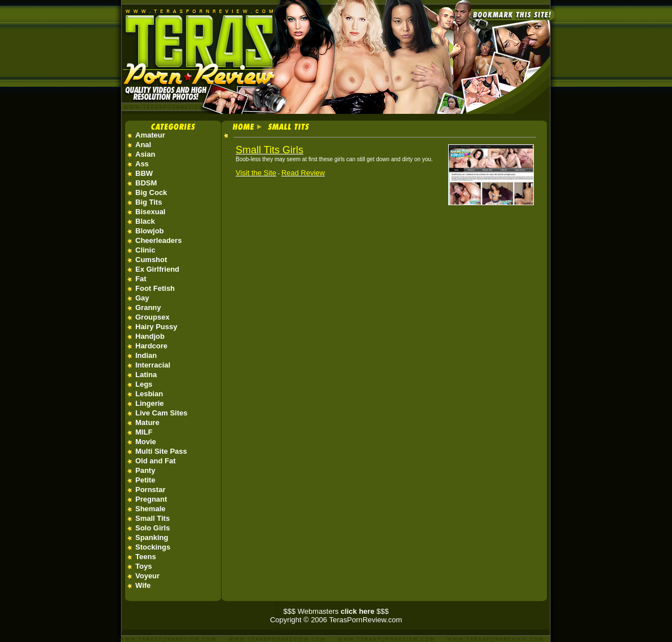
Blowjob (150, 231)
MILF (144, 432)
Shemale (150, 509)
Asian (145, 154)
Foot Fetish (155, 288)
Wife (143, 585)
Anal (143, 145)
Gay (142, 298)
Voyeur (147, 576)
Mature (147, 422)
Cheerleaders (158, 240)
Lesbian (149, 394)
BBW (144, 173)
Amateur (150, 135)
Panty (145, 470)
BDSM (146, 183)
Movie (146, 442)
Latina (146, 375)
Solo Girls (152, 528)
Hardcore (151, 346)
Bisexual (150, 212)
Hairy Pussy (156, 327)
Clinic (145, 250)
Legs (144, 384)
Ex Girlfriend (157, 269)
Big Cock (151, 192)
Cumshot (151, 260)
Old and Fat (156, 461)
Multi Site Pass (161, 451)
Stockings (153, 547)
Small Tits (152, 518)
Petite (145, 480)
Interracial (153, 365)
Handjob (150, 336)
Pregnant (151, 499)
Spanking (152, 537)
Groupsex (152, 317)
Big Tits (149, 202)
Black (145, 221)
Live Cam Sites (162, 413)
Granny (148, 307)
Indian (146, 355)
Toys (143, 566)
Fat (141, 279)
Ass (142, 164)
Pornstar (150, 490)
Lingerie (150, 403)
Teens (146, 557)
